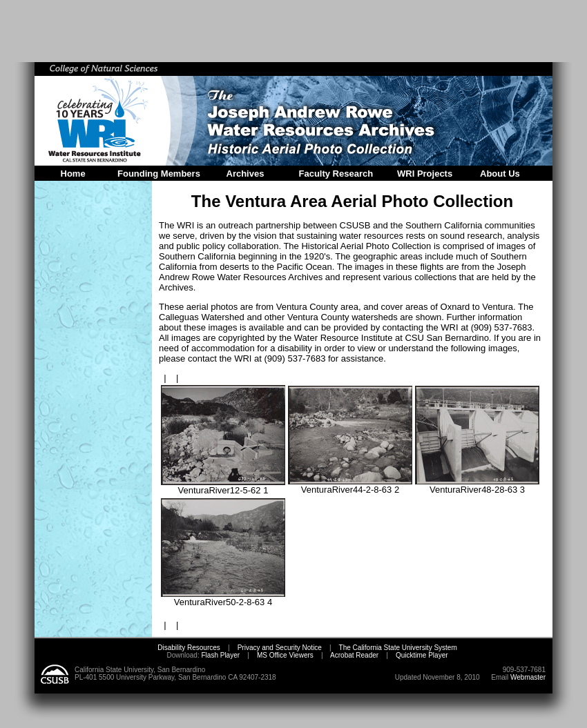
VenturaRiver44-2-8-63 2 (350, 485)
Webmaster (528, 677)
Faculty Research (336, 174)
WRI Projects (425, 174)
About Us (500, 174)
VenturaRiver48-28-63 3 (477, 485)
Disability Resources (189, 648)
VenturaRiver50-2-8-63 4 (223, 598)
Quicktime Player (422, 655)
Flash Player (220, 655)
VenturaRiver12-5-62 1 (223, 486)
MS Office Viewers (285, 655)
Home (73, 174)
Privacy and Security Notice (280, 648)
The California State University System (398, 648)
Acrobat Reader (354, 655)
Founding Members (159, 174)
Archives (246, 174)
